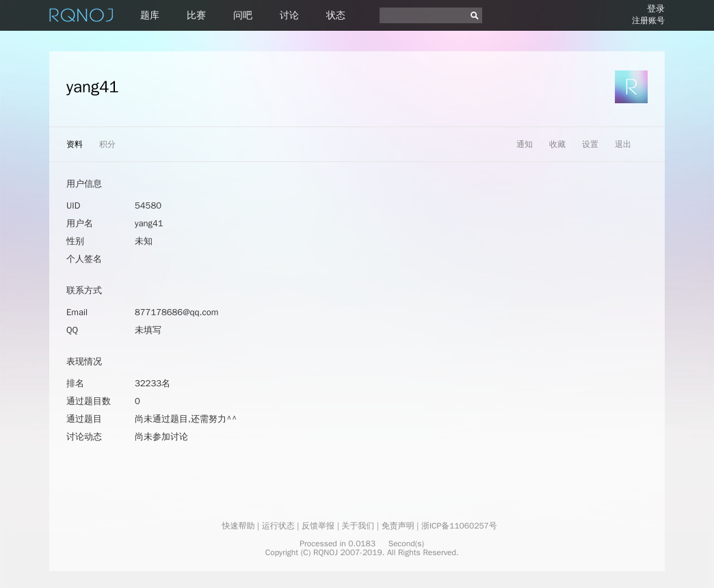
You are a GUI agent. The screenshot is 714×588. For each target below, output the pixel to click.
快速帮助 (238, 526)
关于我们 (358, 526)
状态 (336, 15)
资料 (75, 144)
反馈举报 (318, 526)
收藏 (557, 144)
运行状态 (278, 526)
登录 (656, 9)
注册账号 (648, 21)
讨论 (289, 15)
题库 (150, 15)
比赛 (196, 15)
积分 (107, 144)
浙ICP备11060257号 (459, 526)
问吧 (243, 15)
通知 (525, 144)
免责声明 (398, 526)
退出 (623, 144)
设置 (590, 144)
